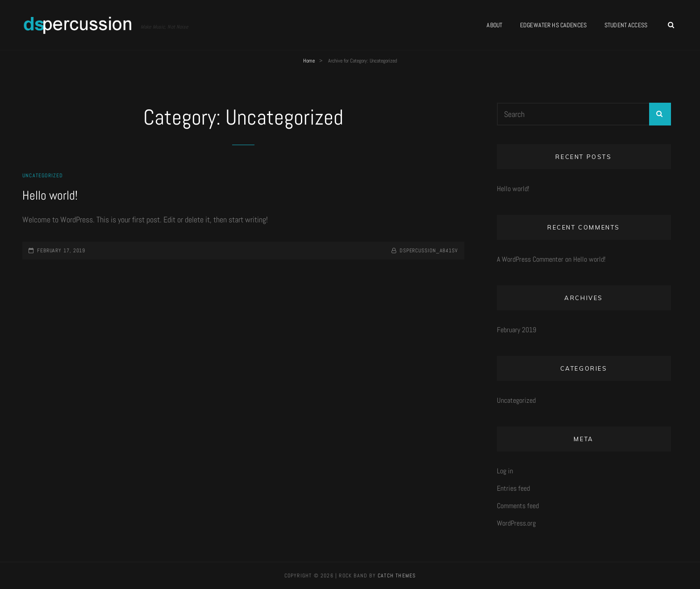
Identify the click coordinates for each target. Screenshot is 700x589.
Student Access (626, 25)
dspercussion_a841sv (429, 251)
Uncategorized (43, 175)
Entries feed (513, 488)
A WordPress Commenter (530, 259)
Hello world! (50, 195)
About (494, 25)
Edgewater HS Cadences (553, 25)
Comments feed (518, 506)
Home (309, 61)
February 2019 (517, 330)
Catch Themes (397, 576)
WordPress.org (516, 523)
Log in (505, 471)
